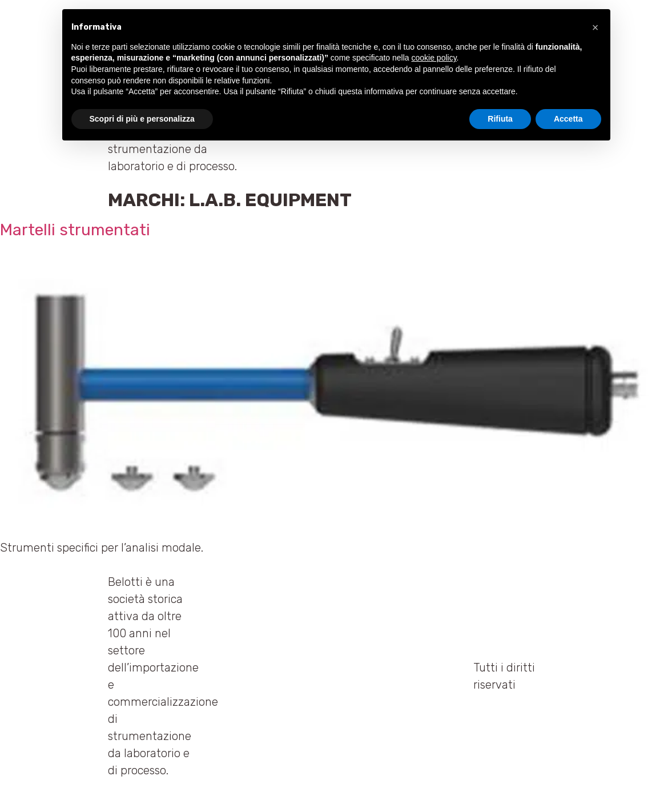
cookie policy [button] (434, 58)
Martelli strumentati (75, 230)
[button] (595, 27)
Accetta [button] (568, 119)
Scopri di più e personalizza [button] (142, 119)
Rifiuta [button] (500, 119)
